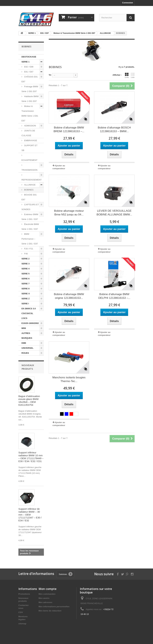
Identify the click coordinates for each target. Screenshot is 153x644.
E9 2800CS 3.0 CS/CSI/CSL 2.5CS (29, 313)
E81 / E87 (28, 72)
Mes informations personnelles (54, 607)
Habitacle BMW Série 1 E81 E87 (30, 99)
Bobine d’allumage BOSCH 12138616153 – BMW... (114, 129)
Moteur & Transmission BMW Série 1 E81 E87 (30, 113)
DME (24, 343)
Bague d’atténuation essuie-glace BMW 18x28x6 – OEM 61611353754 (29, 400)
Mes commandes (47, 594)
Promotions (24, 594)
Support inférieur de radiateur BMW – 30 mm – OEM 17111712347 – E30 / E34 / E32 (30, 515)
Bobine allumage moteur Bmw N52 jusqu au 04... (69, 213)
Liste (133, 75)
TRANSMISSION (29, 170)
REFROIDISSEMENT (32, 180)
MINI (24, 328)
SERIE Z (26, 299)
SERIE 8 (25, 289)
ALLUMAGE (30, 185)
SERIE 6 (25, 279)
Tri (50, 75)
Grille (127, 75)
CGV (21, 612)
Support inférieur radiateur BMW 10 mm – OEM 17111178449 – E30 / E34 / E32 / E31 (31, 457)
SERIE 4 (25, 269)
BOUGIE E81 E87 (29, 197)
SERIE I (25, 304)
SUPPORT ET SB (29, 148)
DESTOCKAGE (29, 57)
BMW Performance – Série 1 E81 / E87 (30, 239)
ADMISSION (30, 126)
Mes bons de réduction (50, 611)
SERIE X (26, 294)
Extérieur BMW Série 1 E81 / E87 (30, 217)
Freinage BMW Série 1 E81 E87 (30, 89)
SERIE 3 (25, 264)
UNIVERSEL (27, 348)
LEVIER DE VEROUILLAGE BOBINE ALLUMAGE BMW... (114, 213)
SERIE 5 (25, 274)
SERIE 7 (25, 284)
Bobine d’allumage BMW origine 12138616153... (69, 296)
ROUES (25, 353)
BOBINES (28, 190)
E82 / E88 (28, 67)
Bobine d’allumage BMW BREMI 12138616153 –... (69, 129)
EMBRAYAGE (30, 140)
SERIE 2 (25, 259)
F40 (26, 254)
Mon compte (48, 589)
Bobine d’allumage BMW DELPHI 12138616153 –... (114, 296)
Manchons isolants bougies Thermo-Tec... (69, 379)
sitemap (22, 624)
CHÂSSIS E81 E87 (30, 79)
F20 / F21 (28, 249)
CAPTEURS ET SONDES (30, 207)
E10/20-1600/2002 (30, 323)
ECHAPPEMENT (29, 160)
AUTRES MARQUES (27, 336)
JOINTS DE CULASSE (28, 133)
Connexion (128, 3)
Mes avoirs (44, 598)
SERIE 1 (25, 62)
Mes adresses (45, 602)
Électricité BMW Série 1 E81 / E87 (30, 227)
